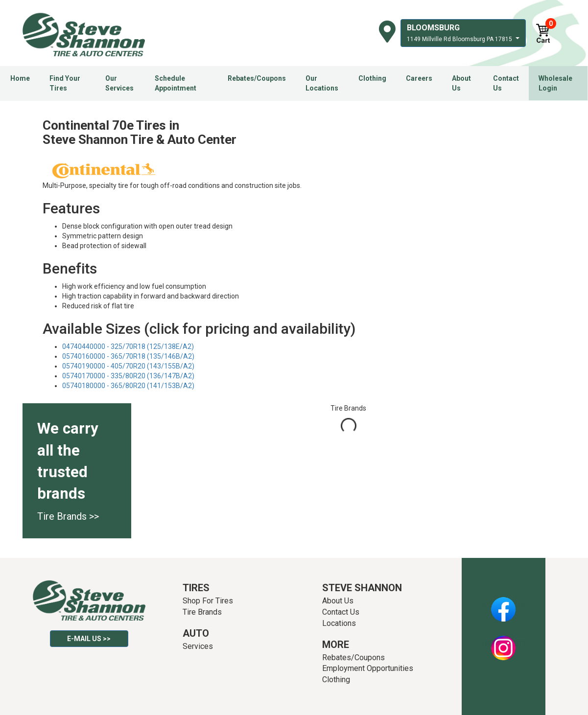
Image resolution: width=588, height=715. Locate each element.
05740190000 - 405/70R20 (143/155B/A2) (128, 366)
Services (198, 646)
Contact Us (506, 83)
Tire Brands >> (68, 516)
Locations (339, 623)
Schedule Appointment (176, 83)
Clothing (372, 78)
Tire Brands (202, 612)
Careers (419, 78)
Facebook (504, 604)
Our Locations (322, 83)
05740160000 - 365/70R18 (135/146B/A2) (128, 356)
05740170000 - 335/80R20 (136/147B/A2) (128, 376)
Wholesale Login (555, 83)
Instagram (503, 643)
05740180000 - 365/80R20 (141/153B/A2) (128, 386)
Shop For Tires (208, 601)
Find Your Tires (65, 83)
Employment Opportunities (368, 668)
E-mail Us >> (89, 639)
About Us (461, 83)
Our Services (119, 83)
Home (20, 78)
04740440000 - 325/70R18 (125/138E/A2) (128, 346)
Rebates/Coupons (257, 78)
